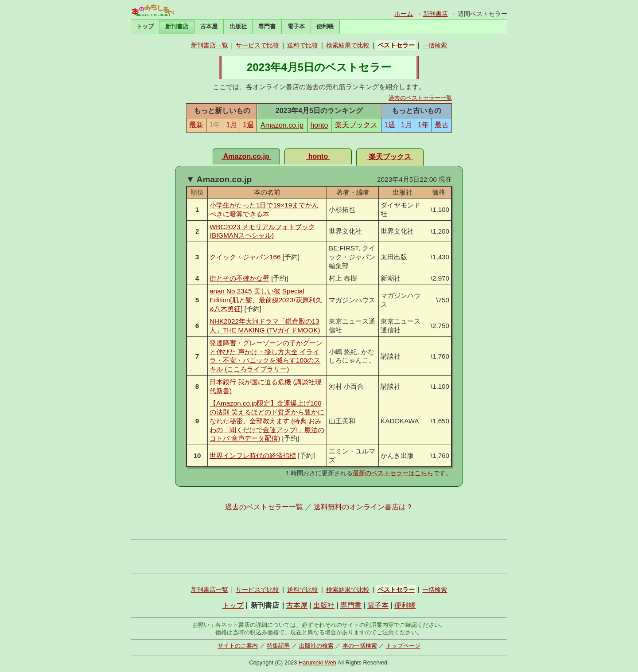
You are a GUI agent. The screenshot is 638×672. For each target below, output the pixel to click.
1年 (423, 125)
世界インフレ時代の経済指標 (253, 455)
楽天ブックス (356, 125)
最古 (442, 125)
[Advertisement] (319, 557)
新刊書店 (436, 14)
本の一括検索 (360, 646)
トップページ (403, 646)
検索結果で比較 (348, 45)
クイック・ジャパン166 (245, 257)
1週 (248, 125)
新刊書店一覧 (210, 45)
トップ (145, 26)
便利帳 (325, 26)
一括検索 (435, 45)
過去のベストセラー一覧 (420, 98)
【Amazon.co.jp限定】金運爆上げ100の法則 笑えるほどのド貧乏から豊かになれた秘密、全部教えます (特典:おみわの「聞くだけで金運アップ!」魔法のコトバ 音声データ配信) (267, 421)
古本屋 (209, 26)
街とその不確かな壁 (239, 278)
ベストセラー (396, 45)
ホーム (404, 14)
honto (319, 125)
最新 (196, 125)
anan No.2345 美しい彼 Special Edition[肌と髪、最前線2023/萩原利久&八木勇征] (266, 300)
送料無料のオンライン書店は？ (363, 507)
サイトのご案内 (238, 646)
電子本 (296, 26)
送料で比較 (303, 45)
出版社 (238, 26)
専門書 (267, 26)
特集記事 (278, 646)
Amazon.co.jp (282, 125)
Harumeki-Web (317, 662)
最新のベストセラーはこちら (393, 473)
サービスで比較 (257, 45)
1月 (231, 125)
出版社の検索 (316, 646)
